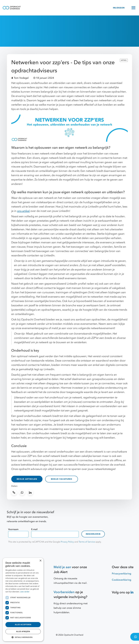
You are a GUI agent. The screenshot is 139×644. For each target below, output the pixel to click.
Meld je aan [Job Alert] (62, 567)
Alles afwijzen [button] (23, 631)
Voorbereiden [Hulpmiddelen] (64, 592)
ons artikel (23, 211)
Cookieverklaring (121, 580)
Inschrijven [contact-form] (93, 534)
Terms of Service (87, 542)
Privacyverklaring (121, 574)
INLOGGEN (119, 8)
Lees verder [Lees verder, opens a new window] (25, 592)
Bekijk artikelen (27, 479)
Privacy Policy (67, 542)
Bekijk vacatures (61, 479)
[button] (23, 637)
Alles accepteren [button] (23, 625)
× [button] (40, 561)
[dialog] (23, 600)
